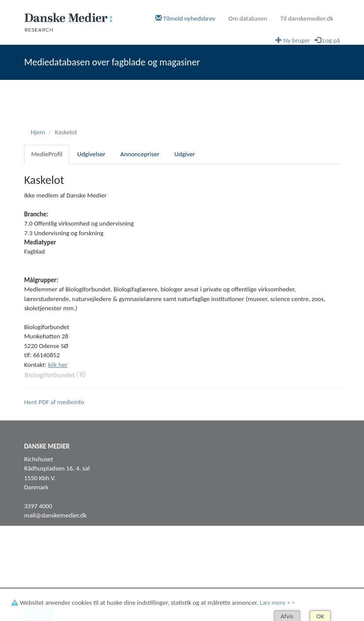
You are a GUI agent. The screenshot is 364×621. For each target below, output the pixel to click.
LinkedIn (35, 568)
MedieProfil (47, 154)
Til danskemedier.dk (307, 18)
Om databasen (248, 18)
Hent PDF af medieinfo (54, 402)
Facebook (37, 559)
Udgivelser (91, 154)
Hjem (38, 132)
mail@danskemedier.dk (55, 515)
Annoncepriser (140, 154)
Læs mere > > (277, 603)
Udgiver (184, 154)
